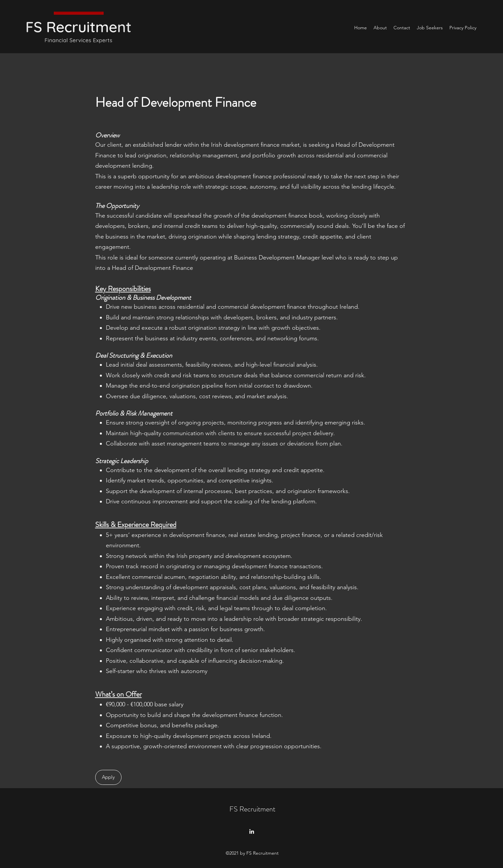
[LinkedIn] (252, 831)
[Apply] (108, 777)
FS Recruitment (252, 809)
